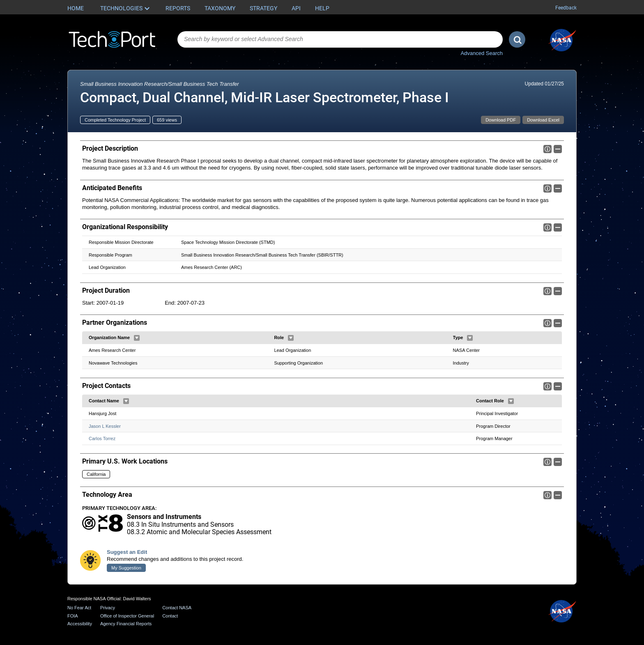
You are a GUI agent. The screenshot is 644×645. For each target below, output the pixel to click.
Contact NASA (177, 608)
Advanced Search (482, 53)
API (296, 8)
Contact (170, 616)
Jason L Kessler (105, 426)
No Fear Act (79, 608)
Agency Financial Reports (126, 624)
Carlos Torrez (102, 438)
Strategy (263, 8)
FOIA (73, 616)
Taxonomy (220, 8)
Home (76, 8)
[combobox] (340, 39)
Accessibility (80, 624)
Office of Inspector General (127, 616)
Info (547, 149)
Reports (178, 8)
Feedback (566, 8)
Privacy (108, 608)
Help (322, 8)
